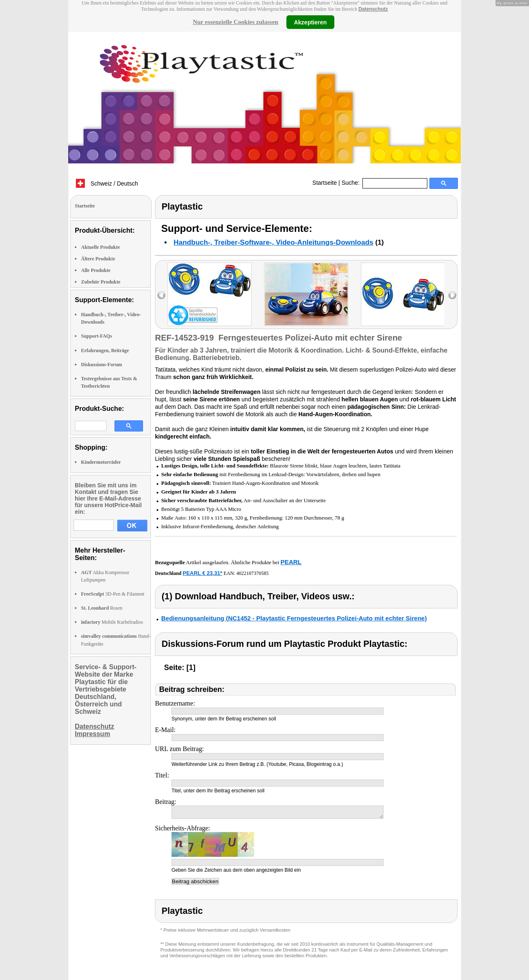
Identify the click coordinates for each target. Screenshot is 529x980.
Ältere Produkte (98, 259)
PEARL (291, 562)
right (452, 295)
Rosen (102, 608)
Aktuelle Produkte (100, 247)
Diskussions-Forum (101, 365)
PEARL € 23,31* (203, 573)
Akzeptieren (310, 22)
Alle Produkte (96, 270)
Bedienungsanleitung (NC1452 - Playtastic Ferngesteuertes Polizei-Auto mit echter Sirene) (294, 618)
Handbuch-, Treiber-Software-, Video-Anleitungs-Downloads (273, 242)
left (161, 295)
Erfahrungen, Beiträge (105, 351)
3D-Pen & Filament (113, 594)
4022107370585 (253, 573)
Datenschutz (373, 9)
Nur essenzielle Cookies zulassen (235, 22)
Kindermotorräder (101, 462)
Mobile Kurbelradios (112, 622)
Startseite (325, 183)
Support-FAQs (97, 336)
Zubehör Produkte (101, 282)
